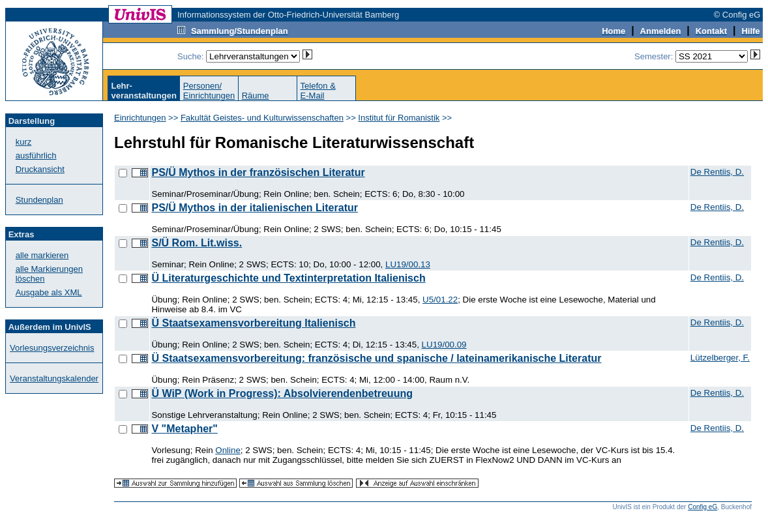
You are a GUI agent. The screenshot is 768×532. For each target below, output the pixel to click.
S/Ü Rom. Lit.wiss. (197, 243)
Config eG (702, 507)
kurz (24, 142)
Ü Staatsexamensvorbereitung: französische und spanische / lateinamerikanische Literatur (376, 358)
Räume (256, 96)
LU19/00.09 (444, 345)
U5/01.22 (440, 300)
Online (228, 450)
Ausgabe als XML (49, 292)
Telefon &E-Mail (318, 91)
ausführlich (36, 155)
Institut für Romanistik (399, 118)
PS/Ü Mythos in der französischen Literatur (258, 172)
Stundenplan (39, 200)
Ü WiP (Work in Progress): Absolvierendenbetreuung (282, 393)
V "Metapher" (184, 429)
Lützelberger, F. (720, 358)
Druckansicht (40, 169)
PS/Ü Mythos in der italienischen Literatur (255, 208)
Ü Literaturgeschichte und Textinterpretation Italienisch (288, 278)
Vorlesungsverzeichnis (52, 348)
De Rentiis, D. (717, 172)
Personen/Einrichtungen (209, 91)
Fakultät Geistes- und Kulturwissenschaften (262, 118)
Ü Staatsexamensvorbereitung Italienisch (253, 323)
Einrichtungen (140, 118)
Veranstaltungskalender (54, 378)
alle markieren (42, 255)
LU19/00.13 (408, 264)
